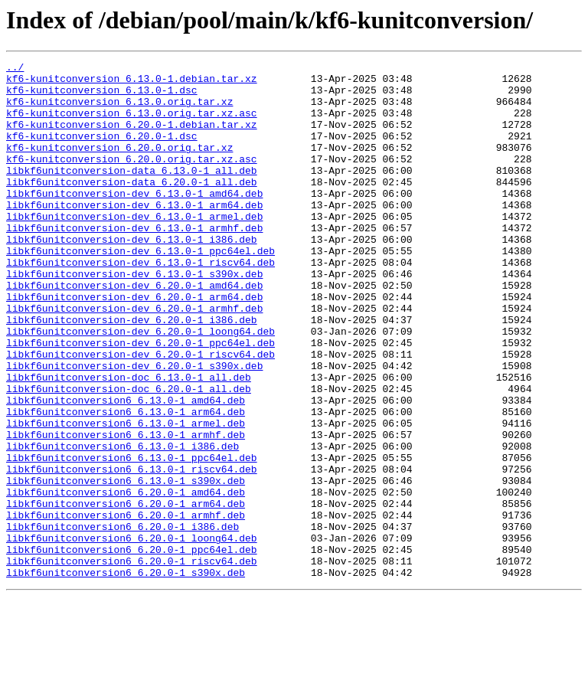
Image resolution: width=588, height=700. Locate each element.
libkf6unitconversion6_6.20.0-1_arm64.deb (126, 593)
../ (15, 69)
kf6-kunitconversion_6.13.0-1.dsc (102, 96)
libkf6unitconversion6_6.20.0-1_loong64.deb (132, 634)
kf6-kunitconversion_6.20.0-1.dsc (102, 152)
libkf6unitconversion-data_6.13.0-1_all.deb (132, 193)
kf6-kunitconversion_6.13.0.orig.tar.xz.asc (132, 124)
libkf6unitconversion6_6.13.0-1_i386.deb (122, 524)
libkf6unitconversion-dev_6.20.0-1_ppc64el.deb (140, 400)
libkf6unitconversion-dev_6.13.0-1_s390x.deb (134, 317)
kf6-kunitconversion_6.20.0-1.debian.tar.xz (132, 138)
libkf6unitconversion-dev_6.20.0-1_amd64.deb (134, 331)
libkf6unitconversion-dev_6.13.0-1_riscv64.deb (140, 303)
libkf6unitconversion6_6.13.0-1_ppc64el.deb (132, 538)
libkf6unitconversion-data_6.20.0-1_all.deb (132, 207)
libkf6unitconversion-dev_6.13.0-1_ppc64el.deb (140, 289)
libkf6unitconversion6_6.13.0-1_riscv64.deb (132, 551)
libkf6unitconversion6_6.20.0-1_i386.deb (122, 620)
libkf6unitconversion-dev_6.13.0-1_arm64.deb (134, 234)
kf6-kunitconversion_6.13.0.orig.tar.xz (119, 110)
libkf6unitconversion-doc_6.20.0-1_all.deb (129, 455)
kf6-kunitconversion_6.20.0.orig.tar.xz (119, 165)
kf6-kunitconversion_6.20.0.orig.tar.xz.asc (132, 179)
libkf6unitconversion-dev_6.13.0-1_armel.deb (134, 248)
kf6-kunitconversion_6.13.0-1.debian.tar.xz (132, 83)
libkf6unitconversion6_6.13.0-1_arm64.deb (126, 482)
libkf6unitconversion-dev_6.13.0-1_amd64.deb (134, 221)
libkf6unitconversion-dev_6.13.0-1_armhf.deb (134, 262)
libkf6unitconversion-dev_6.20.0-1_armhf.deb (134, 358)
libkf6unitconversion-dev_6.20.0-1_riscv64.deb (140, 414)
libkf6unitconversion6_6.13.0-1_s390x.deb (126, 565)
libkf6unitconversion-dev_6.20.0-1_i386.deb (132, 372)
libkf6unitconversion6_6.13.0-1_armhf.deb (126, 510)
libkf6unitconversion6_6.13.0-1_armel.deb (126, 496)
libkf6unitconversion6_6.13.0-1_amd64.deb (126, 469)
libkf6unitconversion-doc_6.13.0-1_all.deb (129, 441)
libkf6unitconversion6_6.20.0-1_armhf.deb (126, 607)
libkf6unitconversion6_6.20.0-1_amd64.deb (126, 579)
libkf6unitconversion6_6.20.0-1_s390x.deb (126, 675)
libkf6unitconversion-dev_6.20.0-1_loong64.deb (140, 386)
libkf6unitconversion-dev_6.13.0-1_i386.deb (132, 276)
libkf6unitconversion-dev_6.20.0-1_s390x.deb (134, 427)
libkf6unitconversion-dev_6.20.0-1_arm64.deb (134, 345)
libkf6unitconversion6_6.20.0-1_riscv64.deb (132, 662)
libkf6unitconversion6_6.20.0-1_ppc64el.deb (132, 648)
